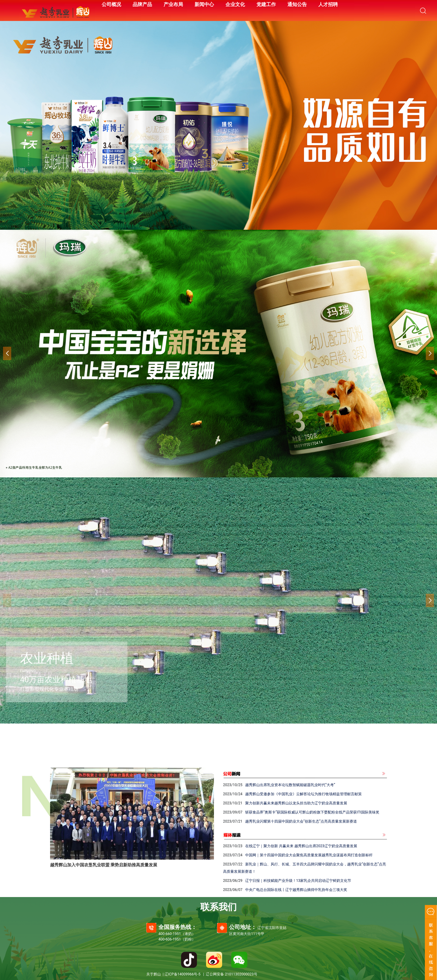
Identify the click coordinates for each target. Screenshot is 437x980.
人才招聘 (328, 4)
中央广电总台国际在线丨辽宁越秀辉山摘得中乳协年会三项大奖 (296, 890)
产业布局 (173, 4)
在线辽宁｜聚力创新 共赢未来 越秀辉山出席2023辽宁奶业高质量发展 (301, 846)
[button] (430, 353)
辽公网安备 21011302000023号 (231, 974)
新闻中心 (204, 4)
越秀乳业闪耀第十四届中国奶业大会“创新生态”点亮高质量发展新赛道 (301, 821)
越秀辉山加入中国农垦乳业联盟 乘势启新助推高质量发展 (104, 865)
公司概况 (111, 4)
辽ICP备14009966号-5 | (185, 974)
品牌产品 (142, 4)
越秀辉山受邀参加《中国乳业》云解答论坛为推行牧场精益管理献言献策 (303, 794)
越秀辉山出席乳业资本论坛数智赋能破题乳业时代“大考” (290, 785)
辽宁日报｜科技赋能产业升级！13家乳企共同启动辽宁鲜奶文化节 (298, 881)
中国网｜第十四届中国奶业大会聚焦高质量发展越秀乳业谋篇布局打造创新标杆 (309, 855)
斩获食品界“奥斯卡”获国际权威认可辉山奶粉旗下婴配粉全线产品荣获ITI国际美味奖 (312, 812)
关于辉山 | (155, 974)
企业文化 (235, 4)
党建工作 (266, 4)
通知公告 (297, 4)
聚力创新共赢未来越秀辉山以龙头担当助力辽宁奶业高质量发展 (296, 803)
